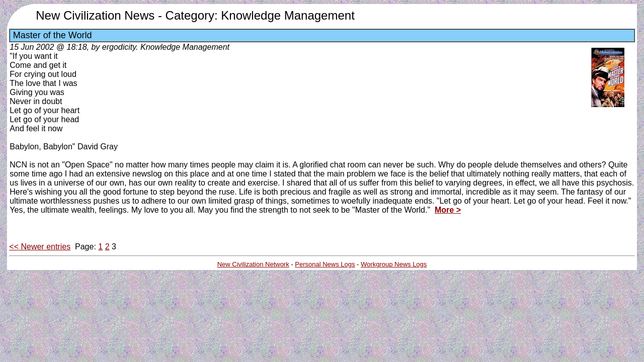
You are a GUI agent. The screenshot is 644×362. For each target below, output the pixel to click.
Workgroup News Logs (394, 264)
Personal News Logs (325, 264)
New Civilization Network (253, 264)
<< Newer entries (40, 247)
